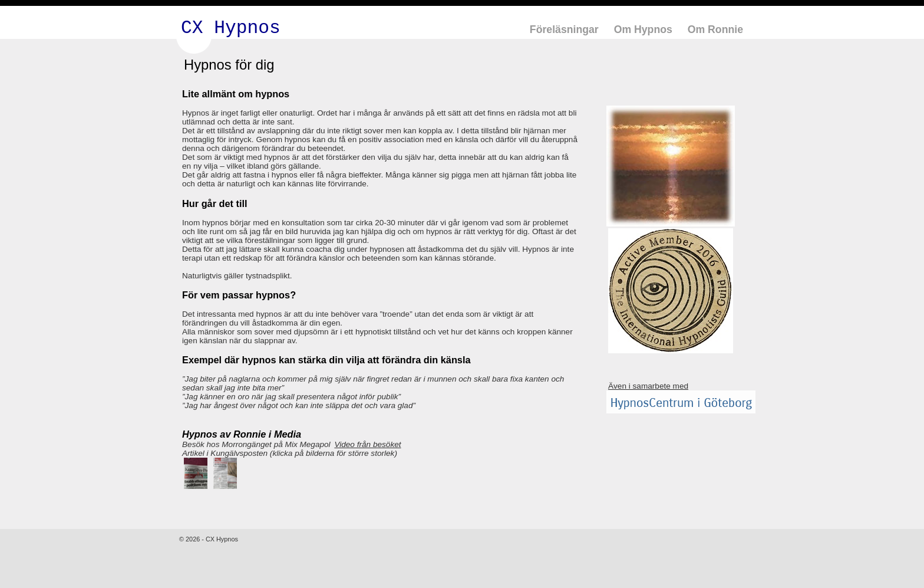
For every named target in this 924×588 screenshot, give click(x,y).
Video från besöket (367, 444)
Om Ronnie (715, 29)
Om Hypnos (643, 29)
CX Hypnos (231, 28)
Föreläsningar (564, 29)
